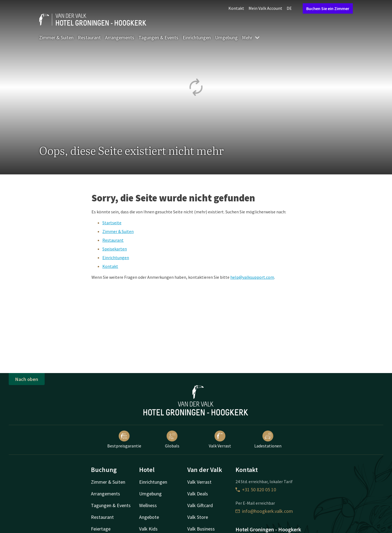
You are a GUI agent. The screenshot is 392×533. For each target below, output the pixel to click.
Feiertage (101, 529)
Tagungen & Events (158, 37)
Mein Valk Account (265, 8)
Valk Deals (198, 494)
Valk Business (201, 529)
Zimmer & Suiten (56, 37)
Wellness (148, 505)
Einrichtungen (197, 37)
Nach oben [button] (27, 379)
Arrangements (120, 37)
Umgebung (226, 37)
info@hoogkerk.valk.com (264, 511)
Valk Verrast (220, 440)
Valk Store (198, 517)
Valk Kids (148, 529)
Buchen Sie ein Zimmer (328, 8)
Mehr (251, 37)
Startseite (112, 223)
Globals (172, 440)
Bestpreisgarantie (124, 440)
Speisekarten (115, 249)
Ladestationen (268, 440)
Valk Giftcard (200, 505)
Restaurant (89, 37)
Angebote (149, 517)
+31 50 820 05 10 (256, 490)
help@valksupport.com (252, 277)
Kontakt (236, 8)
